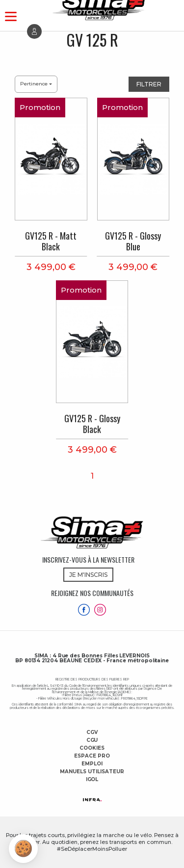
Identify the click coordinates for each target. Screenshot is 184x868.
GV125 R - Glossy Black (92, 424)
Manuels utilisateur (92, 772)
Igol (92, 780)
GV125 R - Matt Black (51, 241)
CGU (92, 740)
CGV (92, 732)
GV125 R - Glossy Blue (133, 241)
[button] (23, 849)
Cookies (92, 748)
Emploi (92, 764)
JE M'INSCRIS (88, 575)
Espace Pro (92, 756)
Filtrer (149, 84)
